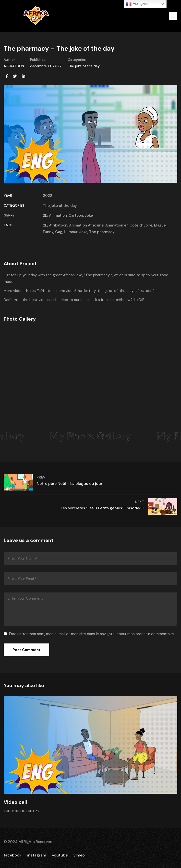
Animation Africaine (86, 225)
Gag (59, 232)
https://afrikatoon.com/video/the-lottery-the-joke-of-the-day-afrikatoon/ (90, 291)
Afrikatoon (58, 225)
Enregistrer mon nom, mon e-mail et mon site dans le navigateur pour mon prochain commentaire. (92, 634)
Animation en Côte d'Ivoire (129, 225)
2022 (48, 196)
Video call (15, 802)
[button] (173, 16)
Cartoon (76, 215)
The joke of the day (84, 66)
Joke (89, 215)
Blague (160, 225)
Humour (71, 232)
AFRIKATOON (14, 66)
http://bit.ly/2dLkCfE (127, 300)
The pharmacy (102, 232)
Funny (48, 232)
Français (137, 4)
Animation (58, 215)
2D (45, 215)
